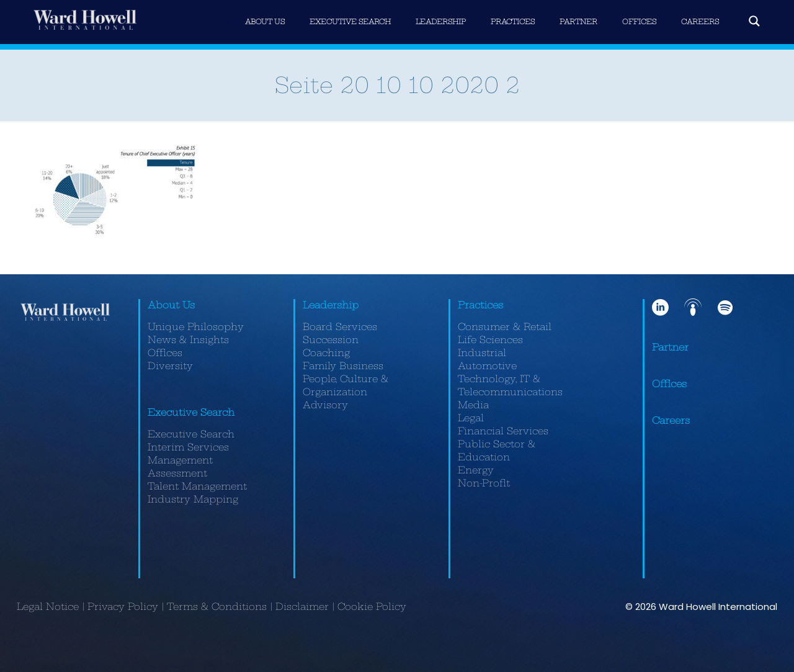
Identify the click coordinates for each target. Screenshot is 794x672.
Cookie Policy (372, 607)
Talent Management (197, 486)
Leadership (331, 305)
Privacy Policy (123, 607)
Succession (331, 340)
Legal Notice (48, 607)
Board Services (340, 327)
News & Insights (188, 340)
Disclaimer (302, 607)
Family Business (343, 366)
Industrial (482, 353)
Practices (480, 305)
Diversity (170, 366)
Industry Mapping (193, 499)
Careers (671, 420)
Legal (471, 418)
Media (473, 405)
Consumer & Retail (505, 327)
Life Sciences (490, 340)
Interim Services (188, 447)
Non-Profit (484, 483)
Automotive (487, 366)
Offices (165, 353)
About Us (171, 305)
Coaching (326, 353)
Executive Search (191, 412)
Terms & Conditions (217, 607)
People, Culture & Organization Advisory (346, 392)
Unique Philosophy (196, 327)
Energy (476, 470)
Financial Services (503, 431)
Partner (670, 347)
